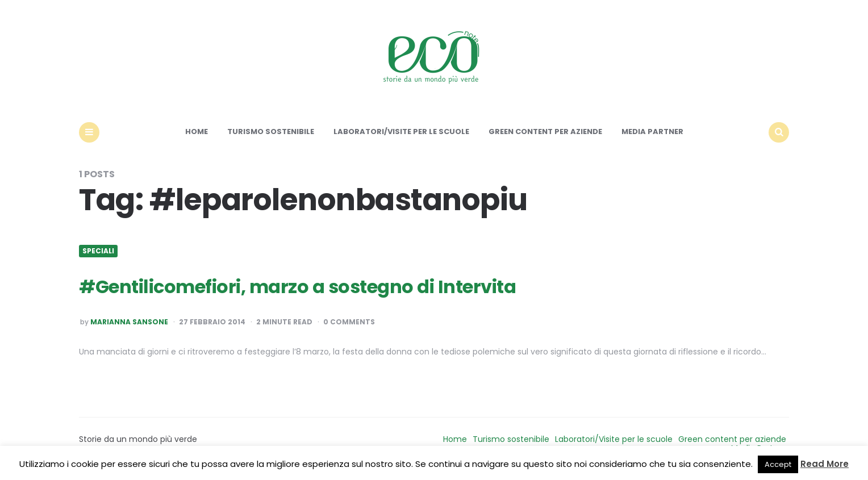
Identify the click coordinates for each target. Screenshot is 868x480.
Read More (825, 464)
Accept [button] (778, 464)
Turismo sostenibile (271, 132)
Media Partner (652, 132)
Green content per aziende (545, 132)
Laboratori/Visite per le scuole (401, 132)
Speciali (98, 251)
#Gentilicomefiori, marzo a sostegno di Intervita (297, 287)
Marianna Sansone (129, 322)
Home (197, 132)
